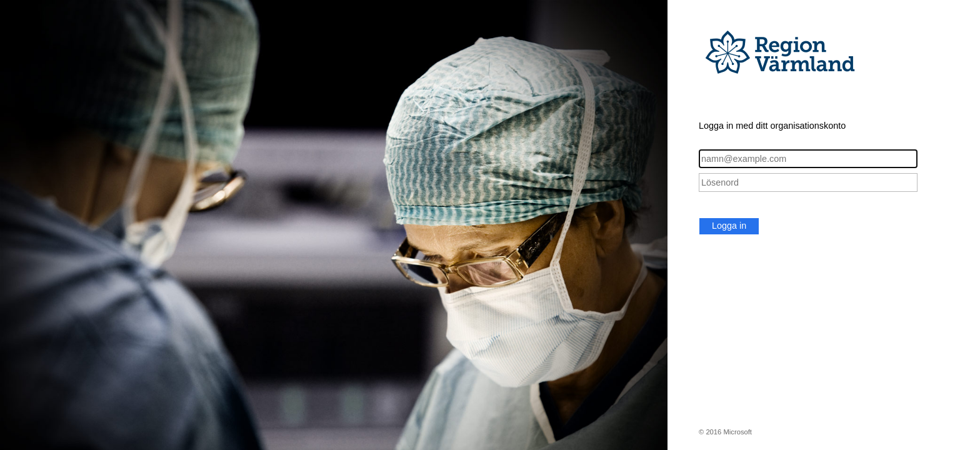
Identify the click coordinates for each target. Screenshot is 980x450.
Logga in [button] (729, 226)
